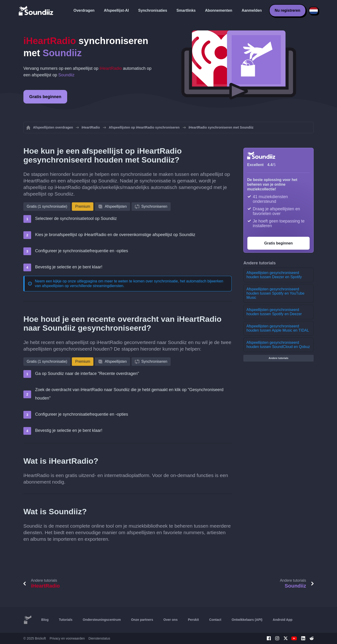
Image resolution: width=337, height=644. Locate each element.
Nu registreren (288, 10)
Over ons (170, 620)
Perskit (193, 620)
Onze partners (142, 620)
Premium (83, 206)
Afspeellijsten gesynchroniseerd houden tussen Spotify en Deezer (274, 312)
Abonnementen (219, 10)
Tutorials (66, 620)
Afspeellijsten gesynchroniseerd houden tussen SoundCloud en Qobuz (278, 345)
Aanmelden (252, 10)
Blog (45, 620)
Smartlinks (186, 10)
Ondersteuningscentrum (102, 620)
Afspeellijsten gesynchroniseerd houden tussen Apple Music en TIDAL (278, 328)
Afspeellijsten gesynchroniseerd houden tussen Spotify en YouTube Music (275, 293)
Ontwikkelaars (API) (247, 620)
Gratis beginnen (45, 97)
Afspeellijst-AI (116, 10)
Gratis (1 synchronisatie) (47, 206)
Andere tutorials (278, 358)
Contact (215, 620)
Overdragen (84, 10)
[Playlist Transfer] (36, 11)
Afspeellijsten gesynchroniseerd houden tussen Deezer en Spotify (274, 275)
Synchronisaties (153, 10)
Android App (282, 620)
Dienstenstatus (99, 638)
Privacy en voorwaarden (67, 638)
